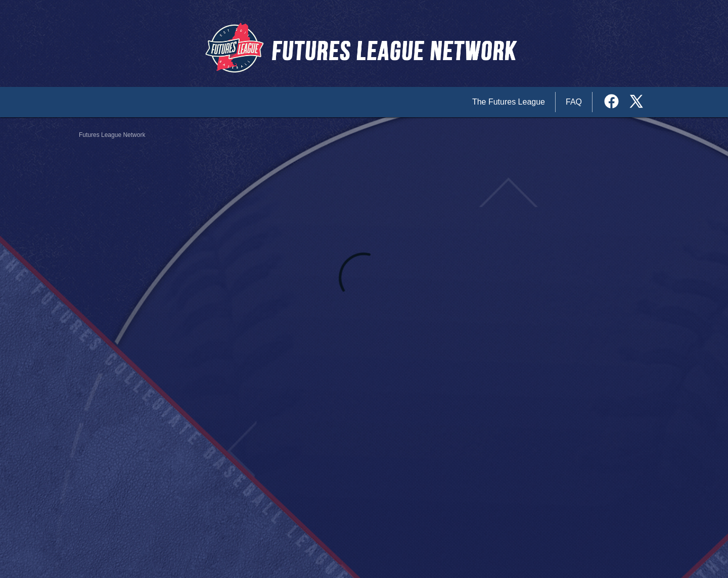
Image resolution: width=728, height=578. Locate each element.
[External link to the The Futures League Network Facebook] (615, 102)
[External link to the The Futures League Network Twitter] (636, 102)
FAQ (574, 102)
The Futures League (509, 102)
